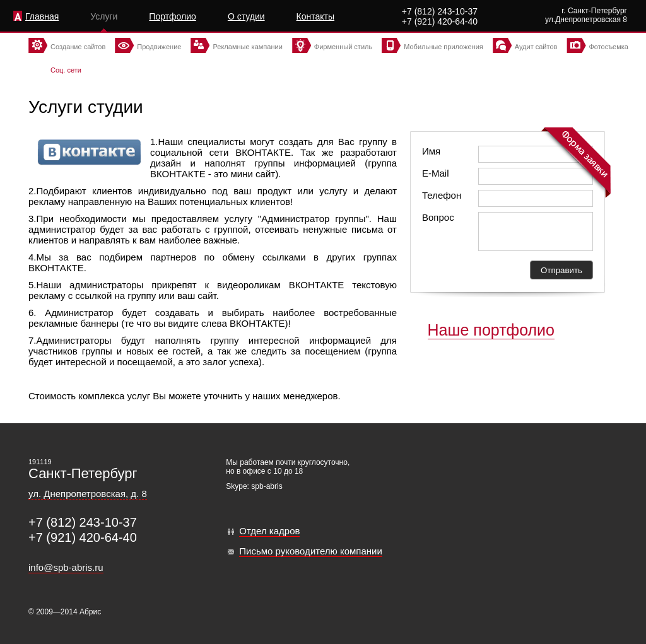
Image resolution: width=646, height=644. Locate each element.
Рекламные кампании (247, 47)
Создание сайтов (78, 47)
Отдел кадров (269, 531)
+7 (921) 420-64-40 (440, 21)
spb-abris (267, 486)
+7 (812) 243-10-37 (440, 11)
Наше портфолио (491, 330)
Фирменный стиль (343, 47)
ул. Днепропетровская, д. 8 (88, 494)
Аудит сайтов (536, 47)
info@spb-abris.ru (66, 567)
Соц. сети (66, 70)
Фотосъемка (608, 47)
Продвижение (159, 47)
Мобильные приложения (443, 47)
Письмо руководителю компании (311, 551)
